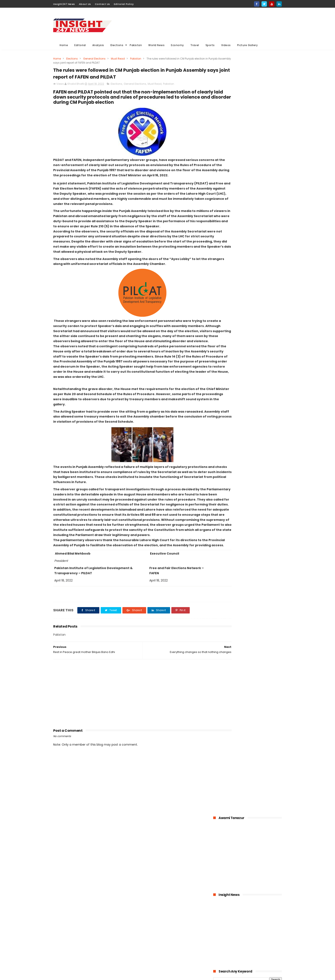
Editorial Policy (124, 4)
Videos (226, 45)
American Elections (171, 945)
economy (167, 929)
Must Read (118, 59)
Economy (177, 45)
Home (64, 45)
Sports (210, 45)
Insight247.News (64, 4)
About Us (85, 4)
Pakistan (136, 45)
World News (156, 45)
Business (139, 929)
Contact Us (102, 4)
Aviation (162, 953)
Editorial (80, 45)
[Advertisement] (204, 24)
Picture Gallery (248, 45)
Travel (195, 45)
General (139, 945)
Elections (117, 45)
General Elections (94, 59)
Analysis (98, 45)
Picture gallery (143, 961)
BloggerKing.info (92, 975)
